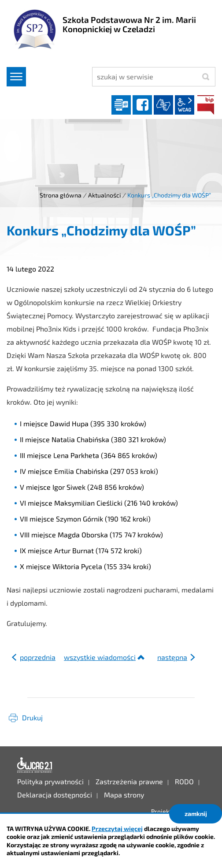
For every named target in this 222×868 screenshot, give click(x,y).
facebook (142, 105)
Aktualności (104, 195)
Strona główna (61, 195)
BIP (206, 105)
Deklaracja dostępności (35, 765)
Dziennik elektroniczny (121, 105)
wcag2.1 (185, 105)
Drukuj (32, 717)
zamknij (196, 814)
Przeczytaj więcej (117, 829)
